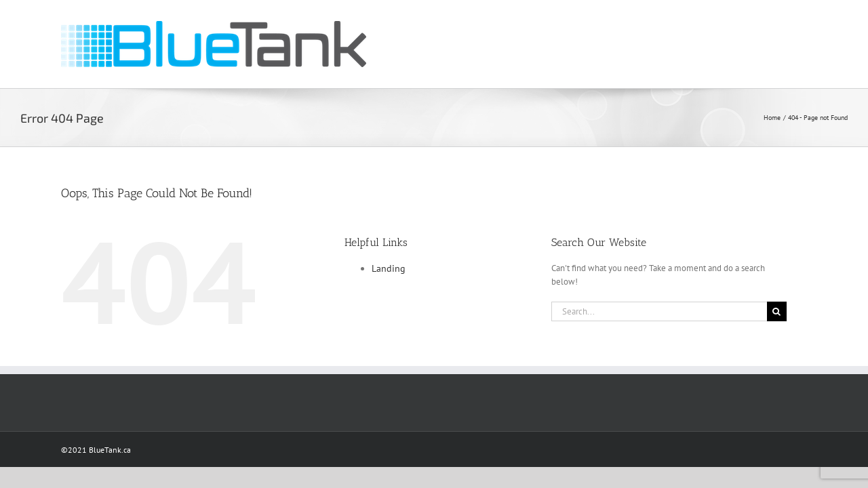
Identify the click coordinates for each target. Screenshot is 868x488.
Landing (389, 268)
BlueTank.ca (110, 450)
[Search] (777, 311)
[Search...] (659, 311)
